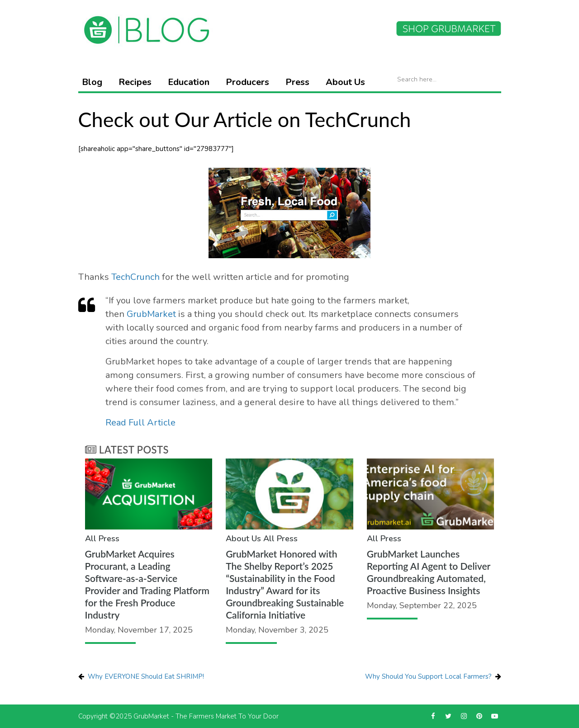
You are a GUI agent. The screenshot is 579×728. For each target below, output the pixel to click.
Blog (92, 82)
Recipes (135, 82)
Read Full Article (140, 423)
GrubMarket (151, 314)
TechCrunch (135, 277)
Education (189, 82)
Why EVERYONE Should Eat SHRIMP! (146, 676)
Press (297, 82)
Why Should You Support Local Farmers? (428, 676)
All (91, 539)
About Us (345, 82)
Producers (247, 82)
